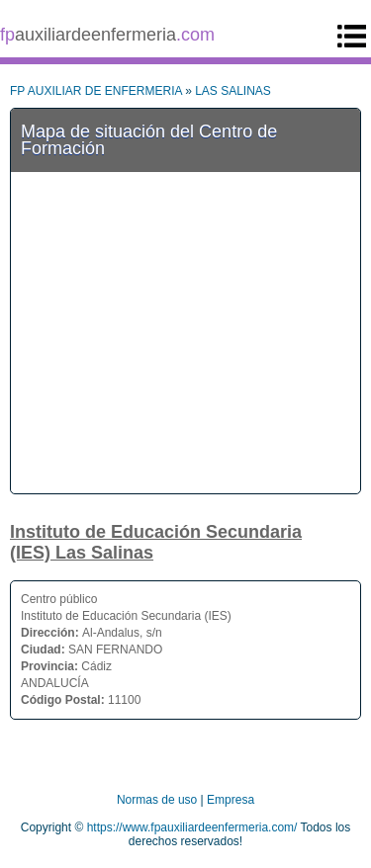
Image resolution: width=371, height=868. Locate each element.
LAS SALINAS (233, 91)
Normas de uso (157, 800)
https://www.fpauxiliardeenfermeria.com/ (192, 827)
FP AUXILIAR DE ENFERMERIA (96, 91)
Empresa (231, 800)
